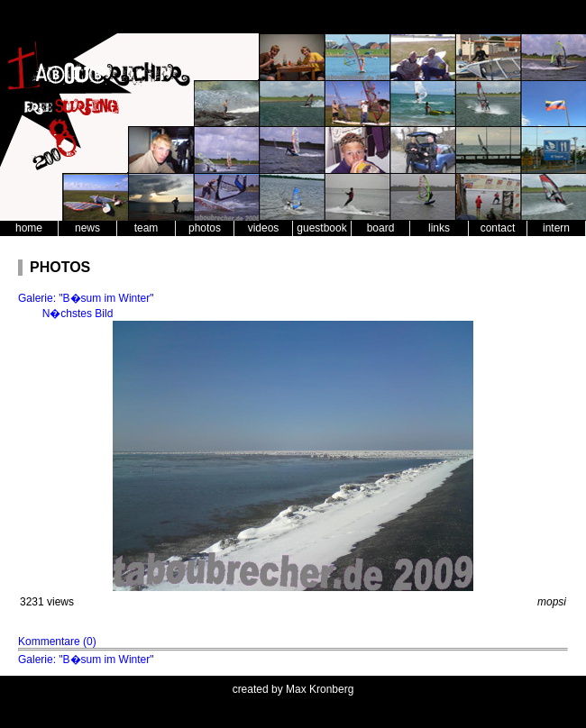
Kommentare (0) (57, 642)
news (87, 228)
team (146, 228)
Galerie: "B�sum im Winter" (86, 298)
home (29, 228)
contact (498, 228)
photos (205, 228)
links (439, 228)
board (381, 228)
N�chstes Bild (78, 314)
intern (556, 228)
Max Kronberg (320, 689)
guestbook (321, 228)
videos (264, 228)
